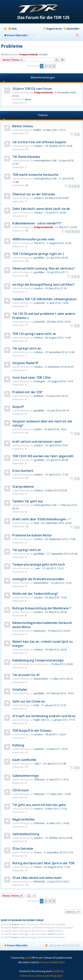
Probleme (12, 46)
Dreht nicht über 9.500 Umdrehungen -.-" (42, 519)
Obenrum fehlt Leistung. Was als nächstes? (43, 268)
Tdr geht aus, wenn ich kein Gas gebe (39, 805)
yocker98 (39, 303)
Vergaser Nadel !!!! (25, 363)
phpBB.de (58, 971)
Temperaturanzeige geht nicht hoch (39, 564)
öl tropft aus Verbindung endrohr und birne (44, 716)
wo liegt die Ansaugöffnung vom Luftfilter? (43, 284)
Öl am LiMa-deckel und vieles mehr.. (38, 878)
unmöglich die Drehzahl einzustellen (38, 579)
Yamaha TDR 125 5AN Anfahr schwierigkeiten (45, 299)
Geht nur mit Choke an (29, 701)
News (28, 99)
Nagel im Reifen (24, 819)
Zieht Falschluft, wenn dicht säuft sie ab (41, 209)
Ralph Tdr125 (41, 720)
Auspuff (18, 407)
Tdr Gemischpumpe (26, 157)
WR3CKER (39, 882)
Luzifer (38, 429)
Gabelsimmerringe (25, 776)
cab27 (37, 764)
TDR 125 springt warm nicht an (34, 334)
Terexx (38, 852)
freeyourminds (28, 54)
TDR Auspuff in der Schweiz (32, 731)
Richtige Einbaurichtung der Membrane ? (42, 608)
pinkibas (39, 396)
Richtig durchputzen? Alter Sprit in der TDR (43, 863)
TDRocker (39, 779)
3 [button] (50, 66)
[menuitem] (12, 29)
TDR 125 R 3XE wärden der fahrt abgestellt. (43, 456)
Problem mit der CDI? (27, 392)
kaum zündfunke (24, 760)
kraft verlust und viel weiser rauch (37, 442)
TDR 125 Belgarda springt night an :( (38, 254)
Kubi (36, 523)
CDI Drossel (20, 790)
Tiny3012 (39, 243)
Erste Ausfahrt (23, 471)
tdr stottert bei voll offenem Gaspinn (39, 142)
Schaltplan (20, 689)
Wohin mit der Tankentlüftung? (35, 594)
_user (37, 568)
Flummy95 (40, 631)
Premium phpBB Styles (52, 962)
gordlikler (39, 258)
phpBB (29, 958)
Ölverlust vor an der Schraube (34, 194)
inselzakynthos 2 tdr (45, 160)
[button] (54, 66)
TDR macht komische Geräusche (35, 175)
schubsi (43, 54)
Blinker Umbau (23, 126)
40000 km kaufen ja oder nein (33, 239)
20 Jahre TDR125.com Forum (32, 89)
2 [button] (46, 66)
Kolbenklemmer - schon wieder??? (37, 223)
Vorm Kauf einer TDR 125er (32, 377)
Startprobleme (23, 487)
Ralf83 (38, 130)
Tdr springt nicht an (27, 550)
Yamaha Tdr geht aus (28, 501)
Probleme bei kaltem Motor (32, 535)
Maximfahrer (41, 583)
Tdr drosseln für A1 (26, 675)
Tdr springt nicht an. (27, 348)
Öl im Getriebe (23, 849)
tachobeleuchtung (26, 834)
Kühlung (18, 745)
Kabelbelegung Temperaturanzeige (38, 660)
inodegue (39, 381)
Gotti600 (39, 749)
